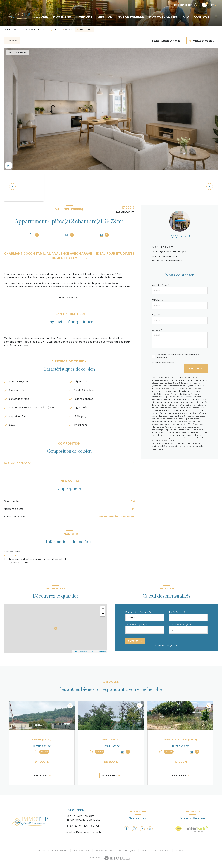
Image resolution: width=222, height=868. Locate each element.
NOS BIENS (62, 16)
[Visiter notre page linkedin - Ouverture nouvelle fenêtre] (142, 830)
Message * (157, 330)
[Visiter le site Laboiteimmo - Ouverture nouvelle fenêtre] (117, 859)
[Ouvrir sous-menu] (73, 16)
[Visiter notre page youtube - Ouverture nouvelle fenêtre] (150, 830)
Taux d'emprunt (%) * (180, 626)
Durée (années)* (178, 613)
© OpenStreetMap (99, 652)
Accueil (41, 16)
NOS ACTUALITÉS (163, 16)
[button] (210, 187)
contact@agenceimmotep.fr (169, 252)
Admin (145, 852)
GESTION (105, 16)
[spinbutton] (189, 631)
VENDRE (86, 16)
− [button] (103, 615)
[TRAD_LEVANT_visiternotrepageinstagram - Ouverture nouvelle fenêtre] (134, 830)
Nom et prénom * (160, 285)
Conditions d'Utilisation (182, 446)
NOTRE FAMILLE (131, 16)
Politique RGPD (162, 852)
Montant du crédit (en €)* (139, 613)
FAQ (186, 16)
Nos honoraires (82, 852)
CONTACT (202, 16)
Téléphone (157, 300)
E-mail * (156, 315)
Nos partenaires (104, 852)
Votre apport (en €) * (136, 626)
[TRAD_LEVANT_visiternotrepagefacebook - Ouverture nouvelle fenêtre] (126, 830)
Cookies (180, 852)
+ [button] (103, 610)
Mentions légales (127, 852)
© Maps (85, 652)
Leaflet (76, 652)
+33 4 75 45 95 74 (163, 247)
